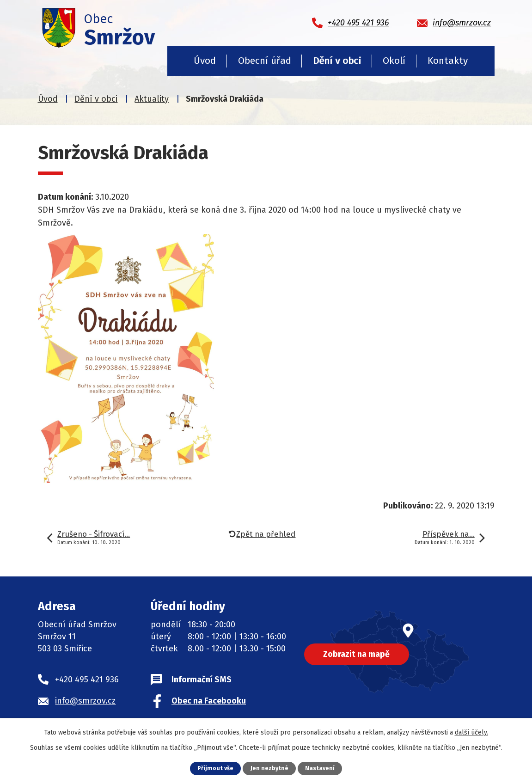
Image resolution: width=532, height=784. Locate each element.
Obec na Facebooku (209, 701)
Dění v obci (337, 61)
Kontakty (448, 61)
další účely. (471, 732)
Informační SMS (202, 680)
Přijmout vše (215, 768)
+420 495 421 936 (87, 680)
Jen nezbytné (270, 768)
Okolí (394, 61)
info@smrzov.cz (85, 701)
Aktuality (152, 99)
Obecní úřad (265, 61)
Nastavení (320, 768)
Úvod (205, 61)
